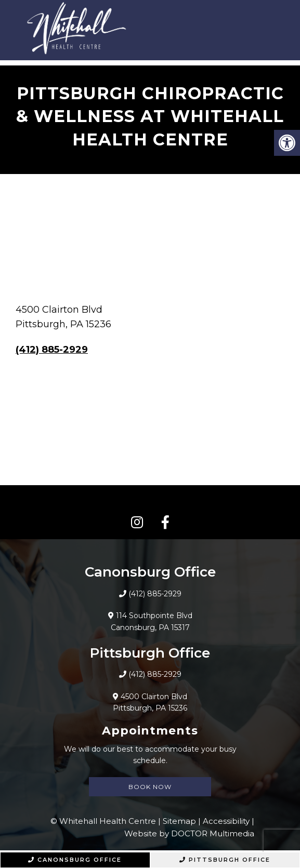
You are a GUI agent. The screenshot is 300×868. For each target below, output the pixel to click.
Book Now (150, 787)
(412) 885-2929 (52, 350)
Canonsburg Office (75, 860)
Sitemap (179, 821)
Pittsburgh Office (225, 860)
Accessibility (226, 821)
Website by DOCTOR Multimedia (189, 833)
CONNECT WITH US (150, 501)
